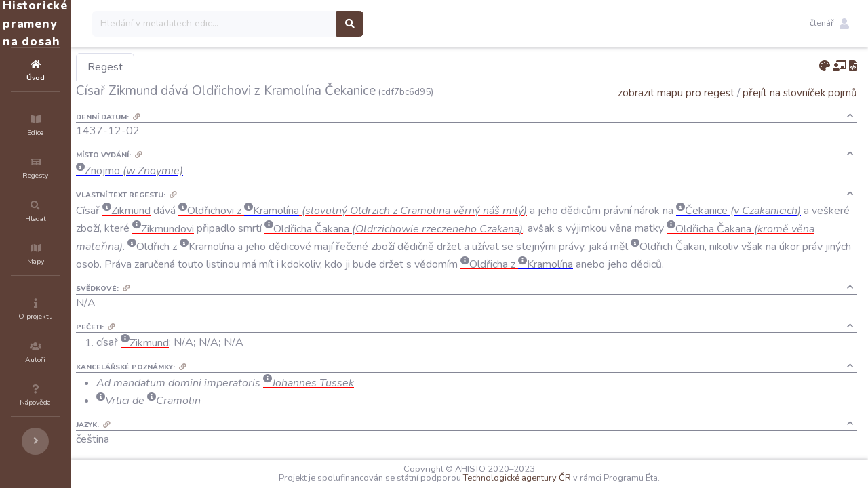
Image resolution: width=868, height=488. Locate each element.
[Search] (296, 24)
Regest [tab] (186, 67)
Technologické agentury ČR (558, 478)
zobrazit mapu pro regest (676, 93)
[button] (829, 24)
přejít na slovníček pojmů (800, 93)
